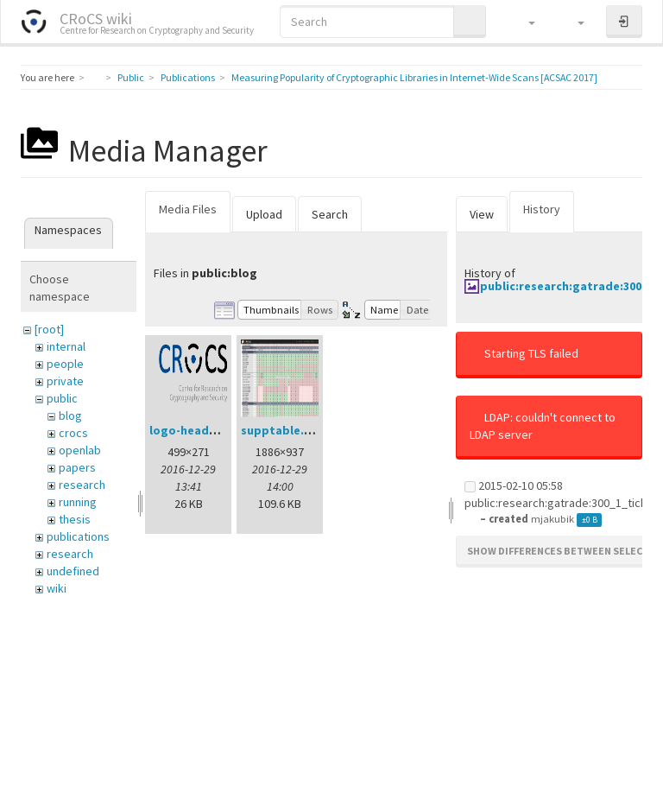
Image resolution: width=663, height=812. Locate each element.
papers (77, 467)
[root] (49, 329)
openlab (80, 450)
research (82, 485)
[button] (524, 22)
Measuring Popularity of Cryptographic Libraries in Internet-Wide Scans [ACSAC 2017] (414, 77)
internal (66, 346)
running (78, 502)
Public (131, 77)
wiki (57, 588)
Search (330, 214)
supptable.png (284, 430)
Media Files (188, 209)
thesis (75, 519)
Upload (264, 214)
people (65, 364)
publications (78, 536)
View (482, 214)
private (65, 381)
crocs (73, 433)
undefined (73, 571)
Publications (188, 77)
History (542, 209)
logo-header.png (198, 430)
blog (70, 416)
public (62, 398)
